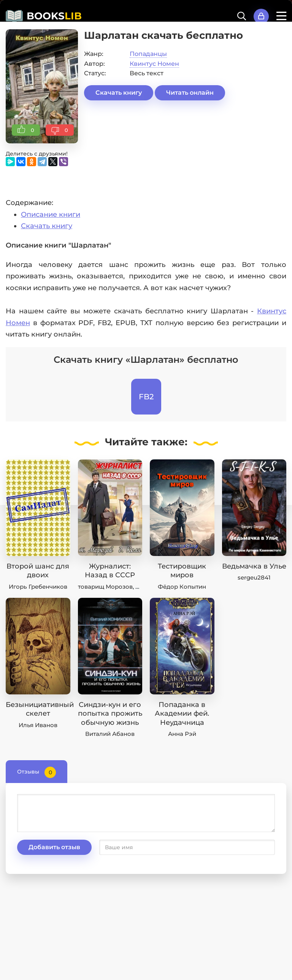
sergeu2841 (254, 577)
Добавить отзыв (54, 847)
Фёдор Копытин (182, 587)
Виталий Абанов (110, 734)
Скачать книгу (119, 93)
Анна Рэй (182, 734)
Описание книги (51, 214)
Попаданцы (148, 54)
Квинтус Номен (154, 64)
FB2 (146, 397)
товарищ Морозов (105, 587)
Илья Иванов (38, 725)
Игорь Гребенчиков (38, 587)
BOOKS (54, 16)
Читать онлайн (190, 93)
